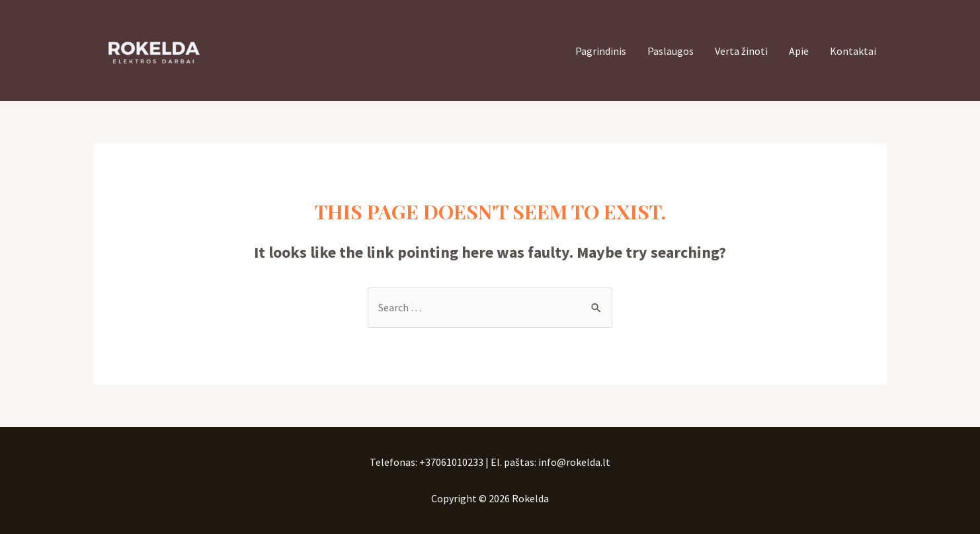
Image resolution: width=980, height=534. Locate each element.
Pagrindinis (601, 51)
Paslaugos (671, 51)
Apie (799, 51)
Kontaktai (853, 51)
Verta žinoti (741, 51)
